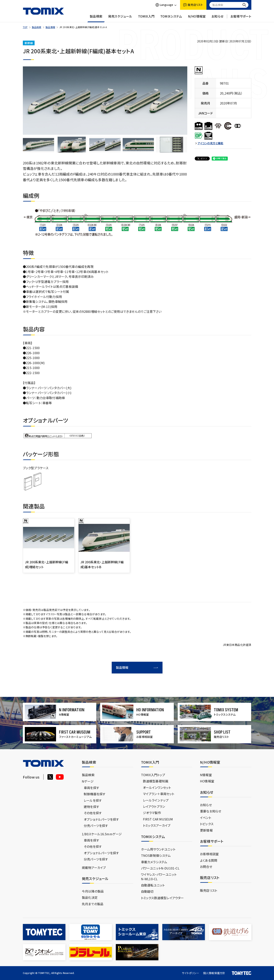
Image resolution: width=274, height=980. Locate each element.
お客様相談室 (209, 854)
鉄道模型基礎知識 (156, 781)
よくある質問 (209, 860)
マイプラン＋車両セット (159, 794)
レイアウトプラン (154, 806)
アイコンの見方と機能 (211, 143)
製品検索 (96, 18)
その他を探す (93, 813)
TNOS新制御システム (156, 855)
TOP (25, 27)
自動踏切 (147, 891)
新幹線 (29, 43)
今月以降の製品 (93, 891)
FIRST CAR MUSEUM (158, 819)
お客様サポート (241, 18)
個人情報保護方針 (214, 973)
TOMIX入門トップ (153, 775)
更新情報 (206, 830)
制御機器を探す (95, 794)
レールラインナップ (156, 800)
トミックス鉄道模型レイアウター (162, 898)
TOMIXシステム (171, 18)
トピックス (207, 824)
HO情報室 (207, 781)
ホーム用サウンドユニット (158, 849)
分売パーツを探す (96, 826)
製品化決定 (90, 897)
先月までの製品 (93, 904)
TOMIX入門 (146, 18)
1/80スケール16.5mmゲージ (102, 834)
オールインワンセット (157, 787)
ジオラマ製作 (152, 813)
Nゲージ (88, 781)
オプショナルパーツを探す (101, 819)
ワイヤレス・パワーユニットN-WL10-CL (159, 877)
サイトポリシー (190, 973)
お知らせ (217, 18)
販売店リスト (209, 890)
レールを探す (93, 800)
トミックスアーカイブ (157, 825)
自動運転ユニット (153, 885)
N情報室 (206, 775)
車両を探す (91, 788)
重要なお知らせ (211, 811)
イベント (206, 818)
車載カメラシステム (154, 862)
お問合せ (206, 867)
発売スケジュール (120, 18)
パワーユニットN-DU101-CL (160, 868)
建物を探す (91, 807)
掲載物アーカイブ (94, 868)
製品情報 (50, 27)
